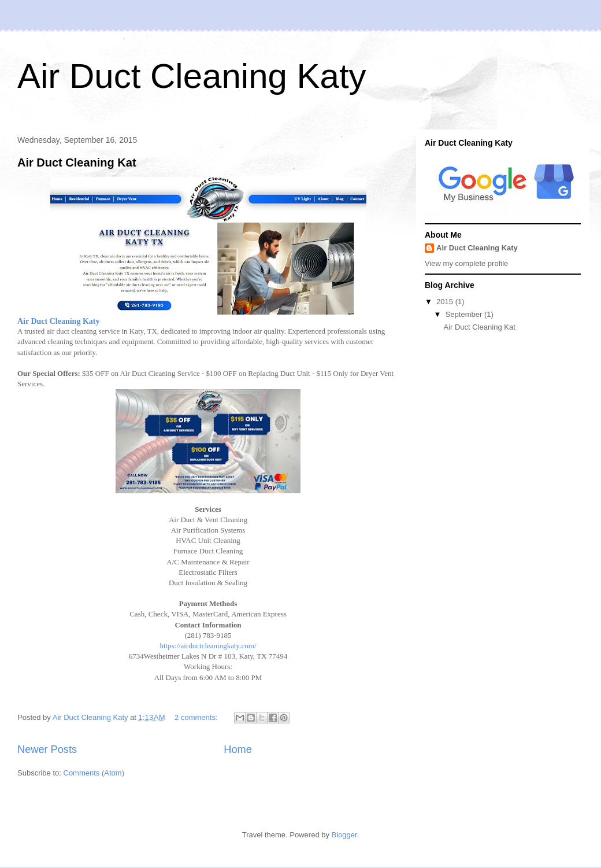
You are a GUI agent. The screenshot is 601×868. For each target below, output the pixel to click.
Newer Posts (47, 749)
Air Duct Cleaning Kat (77, 162)
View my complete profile (466, 263)
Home (238, 749)
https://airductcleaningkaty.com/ (208, 646)
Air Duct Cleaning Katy (192, 76)
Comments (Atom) (94, 773)
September (465, 314)
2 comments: (197, 717)
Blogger (344, 835)
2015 (446, 302)
